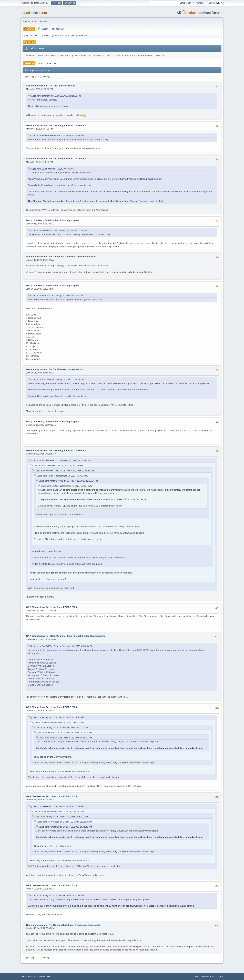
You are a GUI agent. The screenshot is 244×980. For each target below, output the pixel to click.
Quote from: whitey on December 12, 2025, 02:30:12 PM (67, 486)
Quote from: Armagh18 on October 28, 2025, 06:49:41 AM (65, 738)
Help (197, 976)
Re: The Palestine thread (62, 86)
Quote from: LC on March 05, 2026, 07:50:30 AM (53, 169)
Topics (40, 63)
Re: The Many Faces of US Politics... (68, 125)
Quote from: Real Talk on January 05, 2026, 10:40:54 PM (57, 296)
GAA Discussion (35, 607)
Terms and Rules (208, 976)
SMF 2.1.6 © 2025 (28, 976)
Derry (29, 220)
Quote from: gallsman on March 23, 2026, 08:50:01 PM (56, 96)
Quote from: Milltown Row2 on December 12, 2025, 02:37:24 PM (68, 481)
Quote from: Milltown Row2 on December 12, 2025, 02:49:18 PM (64, 471)
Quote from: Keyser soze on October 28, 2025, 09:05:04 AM (64, 733)
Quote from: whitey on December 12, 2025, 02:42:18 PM (62, 476)
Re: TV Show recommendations (66, 369)
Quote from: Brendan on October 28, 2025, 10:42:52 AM (58, 722)
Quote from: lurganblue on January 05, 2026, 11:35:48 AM (57, 380)
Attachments (53, 63)
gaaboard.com (35, 13)
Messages (29, 63)
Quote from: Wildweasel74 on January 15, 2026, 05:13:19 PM (59, 231)
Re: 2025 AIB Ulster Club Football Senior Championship (75, 636)
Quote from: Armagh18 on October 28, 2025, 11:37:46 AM (57, 717)
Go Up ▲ (220, 976)
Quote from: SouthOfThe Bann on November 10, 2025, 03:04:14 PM (62, 646)
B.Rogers (33, 340)
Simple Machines (43, 976)
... (41, 77)
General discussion (37, 86)
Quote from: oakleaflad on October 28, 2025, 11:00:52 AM (57, 806)
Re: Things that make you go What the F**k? (73, 257)
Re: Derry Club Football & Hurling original (56, 220)
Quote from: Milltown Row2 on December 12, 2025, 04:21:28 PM (60, 461)
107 (44, 77)
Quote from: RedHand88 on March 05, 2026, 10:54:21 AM (57, 136)
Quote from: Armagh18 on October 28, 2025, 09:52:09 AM (61, 728)
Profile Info (29, 42)
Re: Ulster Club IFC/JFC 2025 (61, 607)
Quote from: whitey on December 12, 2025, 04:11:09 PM (58, 466)
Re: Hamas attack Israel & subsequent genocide (75, 925)
